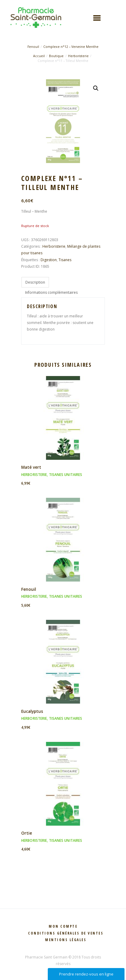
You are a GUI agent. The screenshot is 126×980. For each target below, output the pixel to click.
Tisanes (65, 260)
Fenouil (33, 47)
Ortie (27, 833)
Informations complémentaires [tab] (51, 292)
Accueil (39, 56)
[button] (96, 88)
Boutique (56, 56)
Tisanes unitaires (66, 475)
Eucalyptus (32, 711)
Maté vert (31, 467)
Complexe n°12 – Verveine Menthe (71, 47)
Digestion (49, 260)
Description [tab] (35, 282)
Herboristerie (78, 56)
